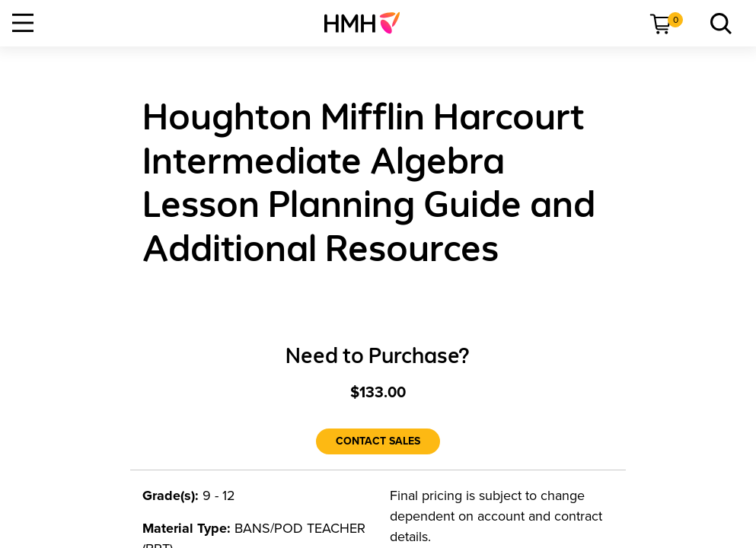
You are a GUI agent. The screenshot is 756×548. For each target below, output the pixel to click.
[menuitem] (368, 23)
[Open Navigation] (23, 23)
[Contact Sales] (378, 441)
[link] (368, 23)
